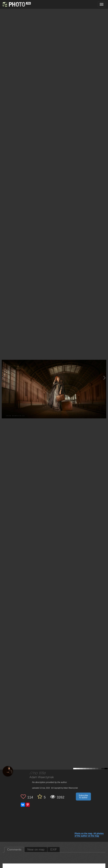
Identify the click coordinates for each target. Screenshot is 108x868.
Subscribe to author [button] (83, 797)
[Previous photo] (3, 378)
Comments (14, 850)
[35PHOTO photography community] (16, 4)
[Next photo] (105, 378)
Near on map (36, 850)
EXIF (54, 850)
